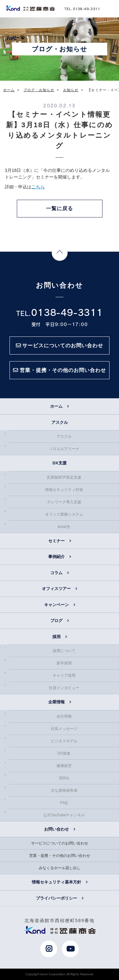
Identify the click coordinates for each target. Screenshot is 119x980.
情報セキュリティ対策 (64, 490)
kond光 (64, 527)
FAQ (64, 803)
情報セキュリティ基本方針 (56, 882)
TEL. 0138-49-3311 (82, 9)
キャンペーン (56, 605)
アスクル (64, 437)
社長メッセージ (64, 729)
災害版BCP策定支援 (64, 477)
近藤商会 (30, 8)
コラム (56, 573)
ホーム (56, 406)
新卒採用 (64, 663)
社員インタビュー (64, 688)
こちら (38, 187)
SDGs (64, 778)
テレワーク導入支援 (64, 502)
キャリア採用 (64, 675)
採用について (64, 651)
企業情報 (56, 702)
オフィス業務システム (64, 514)
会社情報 (64, 716)
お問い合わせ (56, 829)
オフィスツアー (56, 589)
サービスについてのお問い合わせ (60, 843)
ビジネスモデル (64, 741)
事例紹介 (56, 557)
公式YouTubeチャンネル (64, 815)
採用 (56, 637)
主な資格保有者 (64, 790)
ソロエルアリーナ (64, 449)
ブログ (56, 621)
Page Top (60, 253)
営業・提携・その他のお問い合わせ (60, 856)
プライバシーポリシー (56, 898)
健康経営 (64, 766)
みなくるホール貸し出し (60, 868)
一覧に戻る (60, 208)
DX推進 (64, 753)
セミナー (56, 541)
